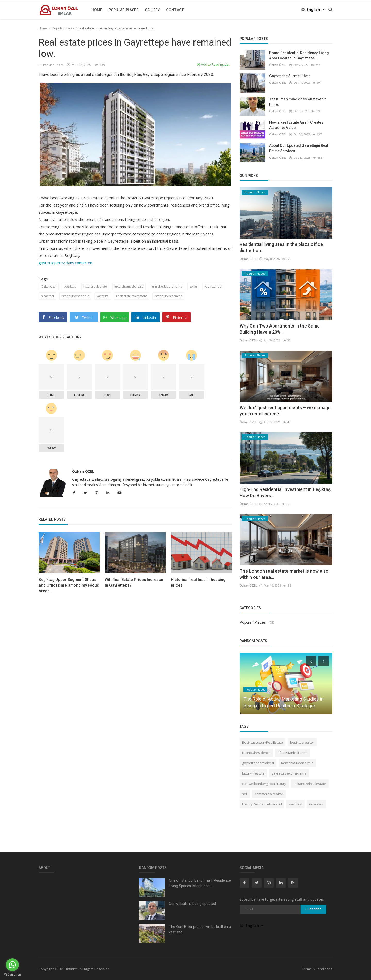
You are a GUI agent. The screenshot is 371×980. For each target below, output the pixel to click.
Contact (175, 10)
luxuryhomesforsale (129, 286)
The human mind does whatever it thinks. (297, 102)
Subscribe (314, 909)
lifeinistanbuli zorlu (293, 753)
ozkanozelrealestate (310, 784)
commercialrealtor (269, 794)
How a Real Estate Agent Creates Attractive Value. (296, 125)
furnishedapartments (166, 286)
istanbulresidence (256, 753)
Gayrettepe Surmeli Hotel (290, 76)
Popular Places (124, 10)
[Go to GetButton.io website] (12, 975)
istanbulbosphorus (75, 296)
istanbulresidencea (168, 296)
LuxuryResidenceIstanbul (262, 804)
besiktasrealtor (302, 742)
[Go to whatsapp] (12, 965)
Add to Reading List (213, 65)
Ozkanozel (49, 286)
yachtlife (103, 296)
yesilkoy (296, 804)
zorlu (193, 286)
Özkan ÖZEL (83, 471)
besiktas (70, 286)
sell (245, 794)
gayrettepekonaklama (289, 773)
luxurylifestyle (253, 773)
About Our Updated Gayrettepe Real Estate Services (299, 148)
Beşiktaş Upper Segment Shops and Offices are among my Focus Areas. (69, 585)
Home (97, 10)
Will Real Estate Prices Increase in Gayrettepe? (134, 582)
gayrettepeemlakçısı (258, 763)
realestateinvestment (132, 296)
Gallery (152, 10)
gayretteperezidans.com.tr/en (65, 263)
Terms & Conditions (317, 969)
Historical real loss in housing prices (198, 582)
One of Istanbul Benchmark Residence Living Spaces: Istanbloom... (200, 883)
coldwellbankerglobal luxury (264, 784)
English (313, 9)
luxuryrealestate (95, 286)
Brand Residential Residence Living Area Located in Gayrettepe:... (299, 55)
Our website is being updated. (193, 904)
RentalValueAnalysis (297, 763)
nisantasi (47, 296)
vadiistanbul (213, 286)
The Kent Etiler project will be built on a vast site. (200, 929)
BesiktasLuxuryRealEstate (263, 742)
